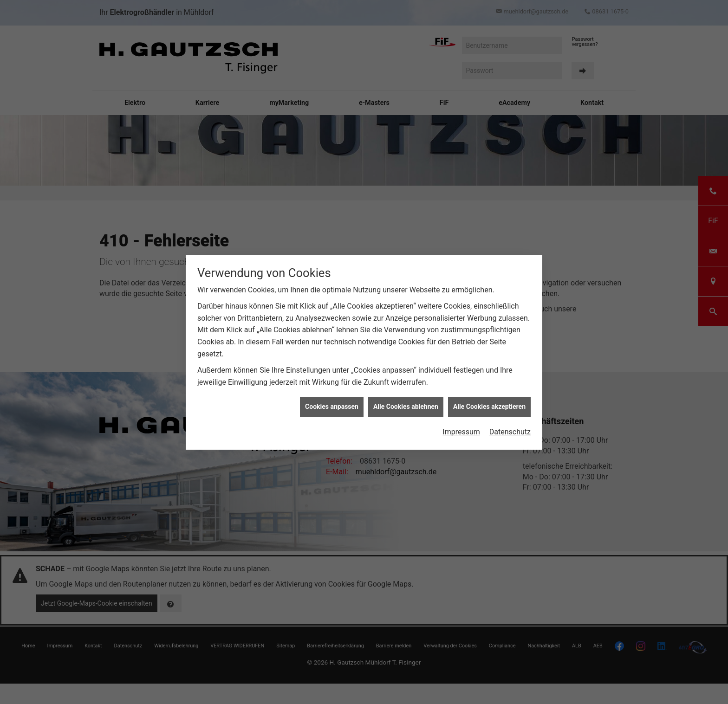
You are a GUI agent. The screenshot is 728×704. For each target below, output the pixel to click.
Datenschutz (510, 425)
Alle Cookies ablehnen (406, 400)
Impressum (461, 425)
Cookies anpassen (332, 400)
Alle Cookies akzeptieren (489, 400)
